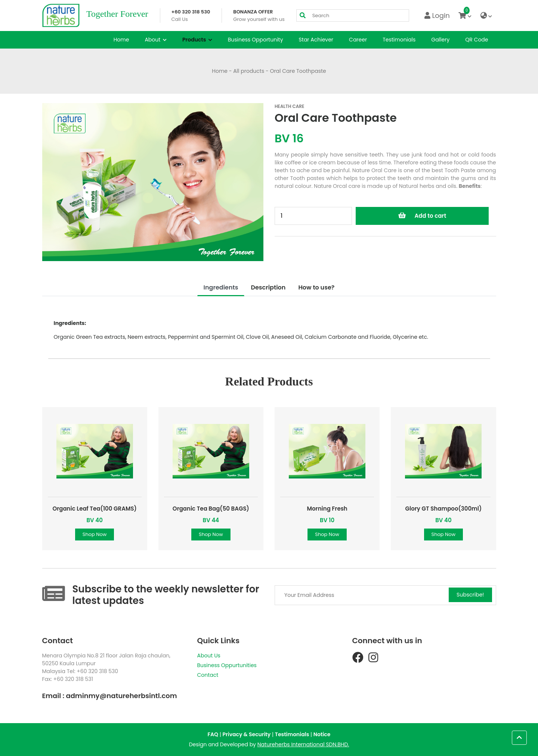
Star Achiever (316, 40)
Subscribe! (470, 595)
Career (358, 40)
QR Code (477, 40)
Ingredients (221, 287)
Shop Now (95, 534)
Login (437, 16)
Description (268, 287)
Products (197, 40)
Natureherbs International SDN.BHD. (303, 744)
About (156, 40)
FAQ (213, 734)
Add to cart (422, 216)
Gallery (440, 40)
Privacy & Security (247, 734)
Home (121, 40)
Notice (322, 734)
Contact (208, 675)
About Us (209, 656)
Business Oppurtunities (227, 665)
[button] (519, 738)
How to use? (316, 287)
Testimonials (399, 40)
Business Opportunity (256, 40)
